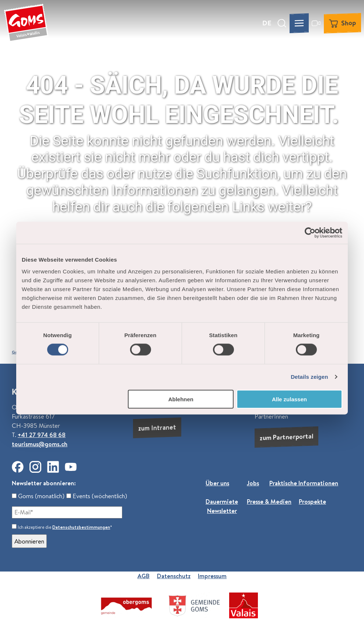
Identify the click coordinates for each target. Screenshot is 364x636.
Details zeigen (309, 377)
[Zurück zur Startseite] (26, 23)
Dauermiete (222, 501)
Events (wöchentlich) (97, 496)
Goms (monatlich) (38, 496)
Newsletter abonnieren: (44, 483)
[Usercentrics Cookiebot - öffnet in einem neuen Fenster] (310, 233)
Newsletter (222, 511)
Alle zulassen (289, 399)
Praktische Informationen (304, 483)
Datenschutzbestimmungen (81, 527)
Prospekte (312, 501)
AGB (143, 576)
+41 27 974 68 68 (42, 435)
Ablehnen (181, 399)
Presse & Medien (269, 501)
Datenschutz (174, 576)
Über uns (217, 483)
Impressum (212, 576)
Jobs (253, 483)
